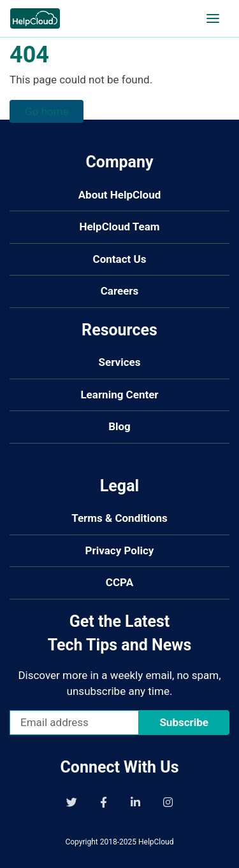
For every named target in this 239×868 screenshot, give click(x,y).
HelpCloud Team (119, 227)
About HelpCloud (120, 195)
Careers (120, 291)
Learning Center (119, 395)
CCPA (119, 582)
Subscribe (184, 722)
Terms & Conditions (119, 518)
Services (120, 362)
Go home (47, 111)
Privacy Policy (120, 550)
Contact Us (120, 259)
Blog (119, 426)
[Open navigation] (213, 18)
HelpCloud (156, 842)
